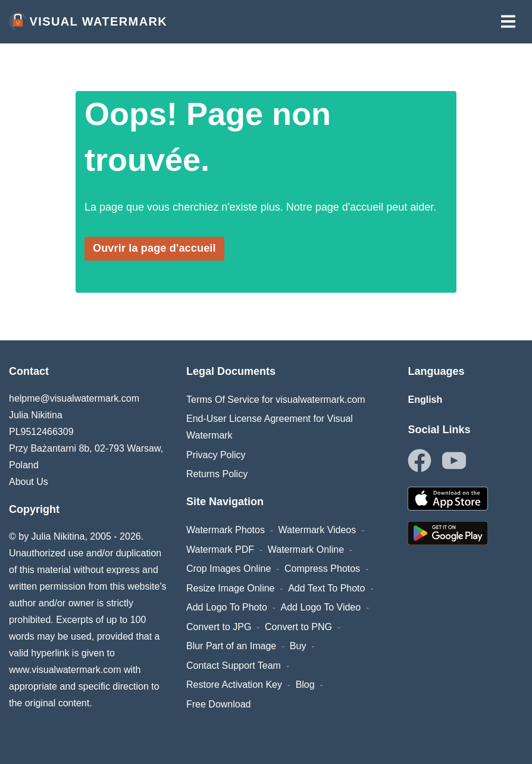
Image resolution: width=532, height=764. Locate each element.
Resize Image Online (231, 588)
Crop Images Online (229, 569)
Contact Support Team (234, 666)
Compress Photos (322, 569)
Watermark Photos (226, 530)
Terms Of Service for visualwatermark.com (276, 400)
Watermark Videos (317, 530)
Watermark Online (306, 549)
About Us (29, 482)
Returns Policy (217, 474)
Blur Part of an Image (231, 646)
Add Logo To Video (320, 607)
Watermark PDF (220, 549)
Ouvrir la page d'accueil (154, 248)
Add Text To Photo (326, 588)
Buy (298, 646)
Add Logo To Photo (227, 607)
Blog (305, 685)
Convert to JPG (219, 627)
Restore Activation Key (234, 685)
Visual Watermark (88, 21)
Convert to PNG (298, 627)
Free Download (219, 704)
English (425, 400)
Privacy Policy (216, 455)
